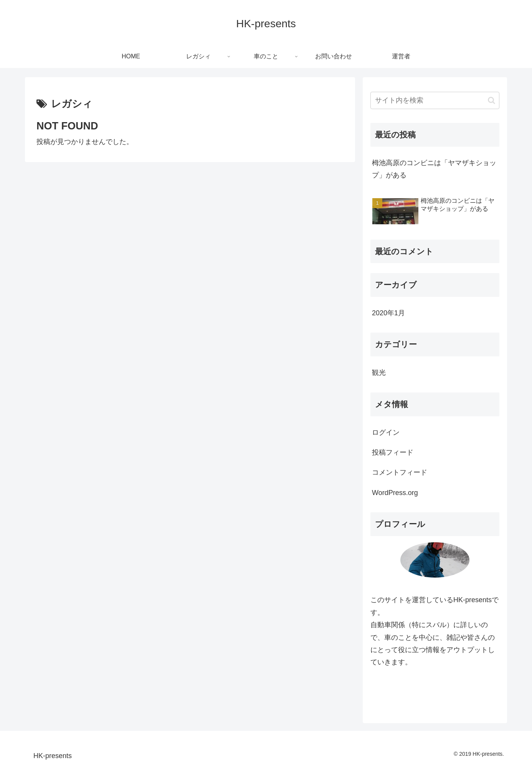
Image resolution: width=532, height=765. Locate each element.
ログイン (386, 432)
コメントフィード (400, 472)
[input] (435, 100)
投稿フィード (393, 452)
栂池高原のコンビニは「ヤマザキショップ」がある (434, 169)
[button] (492, 100)
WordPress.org (395, 493)
